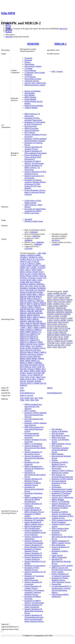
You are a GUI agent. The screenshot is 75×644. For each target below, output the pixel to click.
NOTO (22, 346)
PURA (60, 331)
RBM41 (35, 358)
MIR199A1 (31, 309)
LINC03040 (29, 290)
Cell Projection (30, 77)
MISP (40, 342)
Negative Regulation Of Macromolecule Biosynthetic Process (35, 448)
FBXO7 (29, 276)
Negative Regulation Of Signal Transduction (33, 606)
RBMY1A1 (36, 361)
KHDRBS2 (33, 288)
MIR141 (30, 303)
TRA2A (70, 343)
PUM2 (55, 331)
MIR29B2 (32, 321)
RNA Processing (31, 126)
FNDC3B (43, 276)
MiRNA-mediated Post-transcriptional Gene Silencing (33, 406)
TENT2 (64, 343)
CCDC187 (35, 261)
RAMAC (40, 354)
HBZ (28, 282)
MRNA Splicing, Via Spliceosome (32, 115)
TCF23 (30, 375)
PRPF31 (43, 352)
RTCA (69, 335)
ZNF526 (23, 383)
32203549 (28, 249)
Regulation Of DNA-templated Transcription (33, 119)
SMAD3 (31, 369)
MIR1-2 (42, 294)
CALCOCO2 (40, 259)
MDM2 (29, 294)
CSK (27, 268)
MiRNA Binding (58, 499)
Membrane (28, 75)
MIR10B (23, 299)
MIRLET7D (24, 338)
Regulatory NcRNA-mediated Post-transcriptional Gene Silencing (35, 415)
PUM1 (49, 331)
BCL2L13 (30, 259)
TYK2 (27, 377)
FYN (45, 278)
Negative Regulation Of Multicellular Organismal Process (34, 611)
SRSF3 (43, 371)
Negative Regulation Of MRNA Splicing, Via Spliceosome (33, 168)
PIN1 (39, 350)
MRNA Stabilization (59, 557)
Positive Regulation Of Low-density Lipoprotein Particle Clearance (35, 192)
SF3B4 (61, 339)
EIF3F (22, 274)
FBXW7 (35, 276)
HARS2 (56, 306)
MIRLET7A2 (25, 334)
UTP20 (68, 345)
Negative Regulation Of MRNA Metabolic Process (61, 505)
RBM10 (23, 358)
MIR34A (29, 323)
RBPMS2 (39, 363)
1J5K (22, 398)
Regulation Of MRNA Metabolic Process (33, 484)
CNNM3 (42, 266)
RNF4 (22, 367)
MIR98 (28, 332)
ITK (26, 286)
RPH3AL (28, 367)
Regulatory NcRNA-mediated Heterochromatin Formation (35, 140)
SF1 (43, 367)
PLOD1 (50, 329)
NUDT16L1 (62, 324)
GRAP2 (28, 280)
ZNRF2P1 (24, 385)
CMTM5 (35, 266)
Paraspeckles (56, 584)
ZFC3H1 (23, 381)
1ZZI (32, 398)
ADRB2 (23, 255)
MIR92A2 (38, 330)
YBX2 (55, 347)
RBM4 (29, 358)
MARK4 (40, 292)
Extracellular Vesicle (32, 508)
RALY (34, 354)
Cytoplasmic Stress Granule (35, 72)
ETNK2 (35, 274)
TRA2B (50, 345)
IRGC (22, 286)
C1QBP (57, 295)
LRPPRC (63, 320)
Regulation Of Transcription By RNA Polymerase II (35, 123)
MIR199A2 (40, 309)
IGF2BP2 (64, 316)
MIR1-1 (35, 294)
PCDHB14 (36, 348)
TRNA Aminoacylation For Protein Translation (62, 521)
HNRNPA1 (51, 308)
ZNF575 (30, 383)
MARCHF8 (32, 292)
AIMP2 (50, 293)
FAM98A (56, 304)
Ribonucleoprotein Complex (35, 85)
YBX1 (34, 379)
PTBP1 (56, 329)
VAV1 (44, 377)
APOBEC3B (58, 293)
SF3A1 (61, 337)
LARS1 (50, 320)
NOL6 (49, 324)
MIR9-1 (37, 328)
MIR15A (30, 305)
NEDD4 (41, 344)
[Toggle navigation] (2, 20)
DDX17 (28, 270)
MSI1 (56, 322)
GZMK (23, 282)
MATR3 (23, 294)
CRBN (22, 268)
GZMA (40, 280)
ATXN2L (50, 295)
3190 (22, 388)
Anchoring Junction (32, 81)
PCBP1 (23, 348)
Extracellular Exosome (33, 79)
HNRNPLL (41, 284)
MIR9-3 (23, 330)
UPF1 (63, 345)
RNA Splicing (30, 132)
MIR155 (23, 305)
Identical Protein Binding (34, 106)
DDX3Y (63, 300)
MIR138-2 (40, 301)
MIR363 (23, 325)
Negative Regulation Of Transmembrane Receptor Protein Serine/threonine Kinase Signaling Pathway (34, 618)
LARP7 (70, 318)
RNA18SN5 (24, 365)
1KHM (27, 398)
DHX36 (70, 300)
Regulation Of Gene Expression (32, 463)
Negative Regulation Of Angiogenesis (33, 538)
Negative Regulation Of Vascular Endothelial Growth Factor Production (35, 532)
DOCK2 (29, 272)
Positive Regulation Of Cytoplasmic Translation (61, 575)
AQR (65, 293)
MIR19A (23, 311)
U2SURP (57, 345)
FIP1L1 (63, 304)
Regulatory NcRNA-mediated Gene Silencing (35, 424)
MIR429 (30, 325)
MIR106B (32, 297)
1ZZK (41, 398)
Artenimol (28, 219)
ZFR (64, 347)
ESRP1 (50, 304)
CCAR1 (28, 261)
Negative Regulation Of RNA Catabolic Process (63, 517)
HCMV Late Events (32, 213)
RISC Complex (57, 71)
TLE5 (22, 377)
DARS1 (61, 298)
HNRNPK (33, 44)
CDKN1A (31, 263)
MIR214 (36, 317)
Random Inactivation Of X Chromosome (34, 177)
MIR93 (23, 332)
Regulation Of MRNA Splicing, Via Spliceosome (34, 162)
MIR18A (38, 307)
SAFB (39, 367)
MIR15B (37, 305)
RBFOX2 (37, 356)
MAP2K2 (42, 290)
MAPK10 (23, 292)
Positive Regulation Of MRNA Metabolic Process (34, 511)
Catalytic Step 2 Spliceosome (35, 83)
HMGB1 (37, 282)
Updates (9, 32)
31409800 (55, 244)
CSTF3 (55, 298)
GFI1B (22, 280)
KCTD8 (42, 286)
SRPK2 (33, 371)
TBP (43, 373)
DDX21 (50, 300)
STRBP (57, 341)
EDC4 (56, 302)
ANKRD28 (30, 255)
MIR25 (29, 319)
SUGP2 (63, 341)
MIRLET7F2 (35, 340)
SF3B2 (50, 339)
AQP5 (40, 257)
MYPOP (29, 344)
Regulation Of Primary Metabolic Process (33, 550)
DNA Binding (30, 93)
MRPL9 (23, 344)
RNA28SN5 (34, 365)
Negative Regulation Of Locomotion (33, 583)
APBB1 (38, 255)
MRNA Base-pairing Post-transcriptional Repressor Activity (34, 429)
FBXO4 (23, 276)
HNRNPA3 (51, 310)
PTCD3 (62, 329)
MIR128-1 (37, 299)
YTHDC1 (40, 379)
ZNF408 (38, 381)
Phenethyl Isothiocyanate (34, 221)
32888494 (28, 240)
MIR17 (31, 307)
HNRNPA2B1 (61, 308)
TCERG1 (23, 375)
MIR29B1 (24, 321)
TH (42, 375)
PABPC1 (39, 346)
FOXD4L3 (32, 278)
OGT (34, 346)
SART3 (55, 337)
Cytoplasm (28, 68)
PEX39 (28, 350)
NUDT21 (50, 326)
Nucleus (27, 62)
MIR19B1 (31, 311)
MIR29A (36, 319)
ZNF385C (31, 381)
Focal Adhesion (30, 70)
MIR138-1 (32, 301)
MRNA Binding (30, 97)
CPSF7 (50, 298)
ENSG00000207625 (54, 393)
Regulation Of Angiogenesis (35, 566)
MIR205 (23, 315)
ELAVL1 (28, 274)
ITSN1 (31, 286)
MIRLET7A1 (36, 332)
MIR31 (23, 323)
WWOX (28, 379)
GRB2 (34, 280)
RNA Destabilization (32, 528)
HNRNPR (67, 314)
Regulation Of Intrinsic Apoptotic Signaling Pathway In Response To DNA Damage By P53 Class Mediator (35, 184)
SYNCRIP (37, 373)
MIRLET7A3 (35, 334)
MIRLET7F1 (25, 340)
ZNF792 (43, 383)
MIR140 (23, 303)
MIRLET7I (34, 342)
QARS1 (50, 333)
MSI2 (60, 322)
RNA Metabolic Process (60, 435)
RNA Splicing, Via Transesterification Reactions (62, 476)
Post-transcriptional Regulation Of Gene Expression (32, 435)
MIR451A (37, 325)
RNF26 (41, 365)
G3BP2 (50, 306)
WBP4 (22, 379)
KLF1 (22, 290)
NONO (55, 324)
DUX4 (41, 272)
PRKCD (30, 352)
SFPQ (66, 339)
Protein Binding (30, 99)
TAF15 (58, 343)
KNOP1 (64, 318)
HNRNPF (59, 310)
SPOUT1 (50, 341)
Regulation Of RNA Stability (35, 518)
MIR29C (39, 321)
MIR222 (23, 319)
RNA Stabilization (58, 545)
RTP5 (34, 367)
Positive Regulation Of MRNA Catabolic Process (34, 523)
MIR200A (24, 313)
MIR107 (39, 297)
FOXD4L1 (24, 278)
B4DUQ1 (23, 395)
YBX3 (60, 347)
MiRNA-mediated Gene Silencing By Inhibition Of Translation (34, 468)
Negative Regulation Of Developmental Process (33, 554)
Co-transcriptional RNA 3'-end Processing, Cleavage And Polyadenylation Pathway (62, 589)
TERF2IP (36, 375)
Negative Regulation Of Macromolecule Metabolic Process (34, 458)
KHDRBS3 (42, 288)
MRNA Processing (31, 128)
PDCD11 (64, 326)
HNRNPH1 (68, 310)
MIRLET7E (34, 338)
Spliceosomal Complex (33, 66)
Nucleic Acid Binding (33, 91)
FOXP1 (40, 278)
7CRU (27, 400)
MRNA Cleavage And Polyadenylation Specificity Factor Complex (62, 570)
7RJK (32, 400)
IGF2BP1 (56, 316)
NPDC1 (28, 346)
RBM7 (22, 361)
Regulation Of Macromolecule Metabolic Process (34, 489)
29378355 (55, 240)
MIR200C (39, 313)
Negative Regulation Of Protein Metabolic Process (34, 546)
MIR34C (43, 323)
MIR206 (30, 315)
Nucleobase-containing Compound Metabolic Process (60, 450)
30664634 (34, 232)
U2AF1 (33, 377)
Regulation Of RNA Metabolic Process (32, 569)
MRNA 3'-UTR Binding (33, 444)
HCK (32, 282)
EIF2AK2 (62, 302)
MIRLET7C (34, 336)
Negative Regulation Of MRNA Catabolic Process (61, 542)
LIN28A (56, 320)
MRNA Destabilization (33, 526)
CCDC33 (23, 263)
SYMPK (69, 341)
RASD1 (30, 356)
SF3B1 (66, 337)
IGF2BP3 (50, 318)
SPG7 (44, 369)
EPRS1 (69, 302)
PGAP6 (34, 350)
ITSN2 (36, 286)
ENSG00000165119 (27, 393)
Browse (8, 26)
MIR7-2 (24, 328)
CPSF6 (69, 295)
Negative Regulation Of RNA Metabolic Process (35, 173)
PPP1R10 (23, 352)
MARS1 (70, 320)
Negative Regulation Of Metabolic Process (33, 480)
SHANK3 (23, 369)
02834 (22, 390)
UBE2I (38, 377)
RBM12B (51, 335)
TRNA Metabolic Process (61, 582)
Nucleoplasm (29, 64)
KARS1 (57, 318)
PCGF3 (43, 348)
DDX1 (22, 270)
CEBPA (38, 263)
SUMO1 (23, 373)
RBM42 (41, 358)
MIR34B (36, 323)
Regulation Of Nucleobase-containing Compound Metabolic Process (35, 592)
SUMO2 (30, 373)
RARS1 (56, 333)
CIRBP (29, 266)
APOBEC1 (24, 257)
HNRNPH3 (60, 312)
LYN (36, 290)
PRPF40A (24, 354)
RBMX (28, 361)
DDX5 (34, 270)
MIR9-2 (43, 328)
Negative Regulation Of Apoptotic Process (33, 148)
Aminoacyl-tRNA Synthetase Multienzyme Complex (62, 472)
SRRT (38, 371)
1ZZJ (36, 398)
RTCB (49, 337)
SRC (22, 371)
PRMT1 (37, 352)
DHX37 (50, 302)
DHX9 (39, 270)
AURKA (23, 259)
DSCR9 (35, 272)
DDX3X (56, 300)
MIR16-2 (25, 307)
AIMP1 (65, 291)
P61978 (30, 395)
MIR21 (30, 317)
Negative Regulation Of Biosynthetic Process (33, 453)
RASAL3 (23, 356)
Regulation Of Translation (34, 520)
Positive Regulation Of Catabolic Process (33, 587)
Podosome (28, 60)
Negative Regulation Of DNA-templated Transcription (35, 152)
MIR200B (32, 313)
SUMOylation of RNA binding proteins (33, 202)
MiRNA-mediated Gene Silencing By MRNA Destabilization (33, 499)
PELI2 (22, 350)
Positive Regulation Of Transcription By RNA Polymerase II (33, 157)
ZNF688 (36, 383)
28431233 (63, 29)
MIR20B (23, 317)
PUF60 (68, 329)
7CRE (22, 400)
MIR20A (36, 315)
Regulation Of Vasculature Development (34, 577)
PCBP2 (28, 348)
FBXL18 (42, 274)
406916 (50, 388)
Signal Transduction (32, 130)
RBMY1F (24, 363)
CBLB (22, 261)
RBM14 (58, 335)
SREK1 (27, 371)
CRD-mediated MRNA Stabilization (60, 596)
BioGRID (9, 37)
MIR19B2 (39, 311)
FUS (68, 304)
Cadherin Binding (31, 108)
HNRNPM (59, 314)
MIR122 (30, 299)
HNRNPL (32, 284)
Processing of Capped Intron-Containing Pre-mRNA (35, 210)
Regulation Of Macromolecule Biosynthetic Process (35, 475)
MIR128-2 (60, 44)
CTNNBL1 (34, 268)
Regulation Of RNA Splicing (62, 479)
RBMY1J (31, 363)
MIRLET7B (24, 336)
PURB (65, 331)
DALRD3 (42, 268)
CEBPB (23, 266)
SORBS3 (38, 369)
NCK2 (35, 344)
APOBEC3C (33, 257)
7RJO (37, 400)
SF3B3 (55, 339)
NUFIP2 (58, 326)
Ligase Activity (57, 555)
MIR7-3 (31, 328)
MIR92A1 (30, 330)
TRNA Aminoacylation (60, 528)
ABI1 (40, 253)
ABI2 (44, 253)
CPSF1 (63, 295)
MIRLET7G (24, 342)
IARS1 (50, 316)
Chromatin (28, 58)
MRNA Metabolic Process (61, 444)
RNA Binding (30, 95)
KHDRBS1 (24, 288)
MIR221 (42, 317)
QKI (29, 354)
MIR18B (23, 309)
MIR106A (24, 297)
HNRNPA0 (24, 284)
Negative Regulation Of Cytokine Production (33, 558)
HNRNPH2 (51, 312)
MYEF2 (66, 322)
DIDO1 (23, 272)
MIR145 (43, 303)
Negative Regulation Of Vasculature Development (34, 542)
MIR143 (36, 303)
